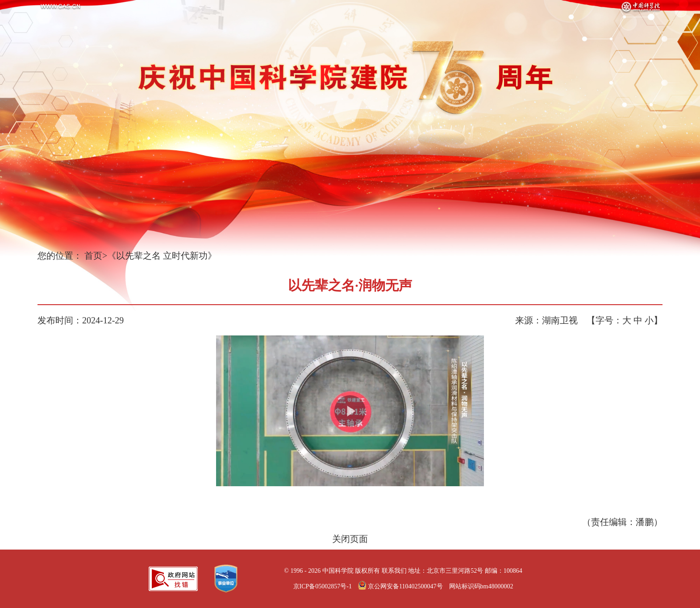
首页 (93, 256)
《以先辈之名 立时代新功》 (162, 256)
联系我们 (394, 571)
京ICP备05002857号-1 (323, 586)
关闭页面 (350, 539)
